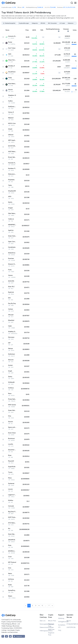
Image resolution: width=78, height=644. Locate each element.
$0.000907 (26, 507)
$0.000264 (26, 304)
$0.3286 (27, 591)
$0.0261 (27, 372)
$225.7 (68, 66)
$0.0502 (27, 242)
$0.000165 (26, 451)
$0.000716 (26, 338)
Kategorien (35, 23)
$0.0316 (27, 569)
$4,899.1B (40, 7)
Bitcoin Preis (52, 621)
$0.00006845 (25, 479)
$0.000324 (26, 107)
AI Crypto (62, 23)
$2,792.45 (67, 54)
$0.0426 (27, 147)
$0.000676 (26, 321)
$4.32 (28, 209)
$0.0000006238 (24, 529)
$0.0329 (27, 254)
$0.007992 (26, 113)
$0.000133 (26, 158)
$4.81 (28, 394)
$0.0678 (27, 439)
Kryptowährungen (24, 23)
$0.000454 (26, 130)
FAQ (60, 630)
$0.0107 (27, 366)
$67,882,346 (66, 78)
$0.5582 (27, 327)
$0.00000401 (25, 546)
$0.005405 (26, 248)
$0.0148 (27, 124)
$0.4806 (27, 535)
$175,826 (67, 72)
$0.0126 (27, 214)
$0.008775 (26, 513)
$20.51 (27, 186)
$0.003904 (26, 400)
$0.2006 (27, 299)
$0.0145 (27, 61)
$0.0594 (27, 597)
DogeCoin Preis (51, 634)
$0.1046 (27, 231)
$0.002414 (26, 55)
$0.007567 (26, 316)
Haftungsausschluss (44, 631)
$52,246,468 (66, 42)
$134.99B (53, 7)
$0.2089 (27, 355)
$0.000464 (26, 383)
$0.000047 (26, 73)
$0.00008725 (25, 389)
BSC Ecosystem (52, 23)
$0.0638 (27, 417)
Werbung (61, 618)
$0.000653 (26, 349)
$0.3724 (27, 332)
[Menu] (75, 3)
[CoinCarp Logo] (9, 3)
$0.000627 (26, 473)
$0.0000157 (26, 226)
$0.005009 (26, 169)
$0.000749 (26, 259)
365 (23, 7)
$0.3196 (27, 197)
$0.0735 (27, 293)
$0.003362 (26, 518)
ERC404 (43, 23)
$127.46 (27, 586)
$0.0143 (27, 43)
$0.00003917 (25, 490)
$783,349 (67, 48)
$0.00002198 (25, 67)
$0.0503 (27, 310)
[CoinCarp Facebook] (6, 636)
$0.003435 (26, 378)
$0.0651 (27, 152)
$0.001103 (26, 484)
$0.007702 (26, 282)
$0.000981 (26, 265)
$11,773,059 (66, 84)
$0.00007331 (25, 563)
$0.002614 (26, 456)
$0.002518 (26, 203)
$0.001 (27, 462)
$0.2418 (27, 79)
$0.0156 (27, 271)
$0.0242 (27, 102)
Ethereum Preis (51, 625)
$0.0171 (27, 220)
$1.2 (28, 501)
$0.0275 (27, 434)
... (46, 606)
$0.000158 (26, 552)
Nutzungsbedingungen (44, 624)
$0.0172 (27, 428)
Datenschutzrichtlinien (44, 627)
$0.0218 (27, 181)
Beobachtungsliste (9, 23)
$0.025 (27, 96)
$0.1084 (27, 90)
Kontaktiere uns (62, 626)
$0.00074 (26, 541)
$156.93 (67, 36)
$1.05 (28, 37)
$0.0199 (27, 276)
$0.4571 (27, 287)
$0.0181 (27, 468)
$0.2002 (27, 136)
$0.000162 (26, 445)
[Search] (72, 3)
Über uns (43, 621)
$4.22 (28, 175)
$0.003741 (26, 524)
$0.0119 (27, 411)
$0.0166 (27, 141)
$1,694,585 (66, 60)
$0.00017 (26, 164)
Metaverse (71, 23)
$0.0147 (27, 49)
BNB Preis (51, 629)
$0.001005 (26, 423)
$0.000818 (26, 119)
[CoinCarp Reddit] (10, 636)
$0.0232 (27, 85)
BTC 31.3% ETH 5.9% (69, 7)
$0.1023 (27, 580)
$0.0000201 (26, 406)
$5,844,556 (66, 90)
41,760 (14, 7)
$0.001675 (26, 237)
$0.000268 (26, 361)
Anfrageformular (62, 622)
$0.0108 (27, 558)
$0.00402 (26, 496)
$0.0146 (27, 192)
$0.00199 (26, 344)
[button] (19, 636)
